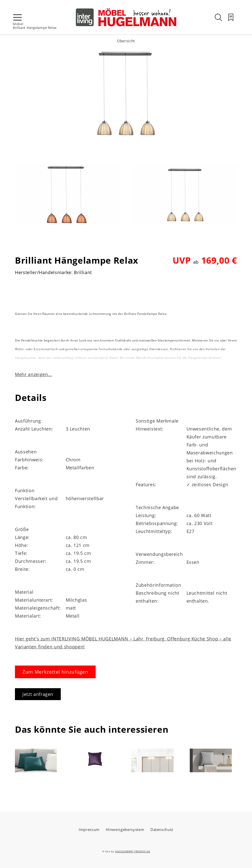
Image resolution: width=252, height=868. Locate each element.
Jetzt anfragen (38, 694)
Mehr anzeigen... (33, 374)
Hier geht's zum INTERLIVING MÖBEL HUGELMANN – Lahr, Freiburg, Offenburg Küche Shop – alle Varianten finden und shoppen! (123, 643)
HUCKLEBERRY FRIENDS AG (132, 851)
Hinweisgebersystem (125, 829)
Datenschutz (162, 829)
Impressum (89, 829)
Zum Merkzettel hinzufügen (55, 672)
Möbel (18, 24)
